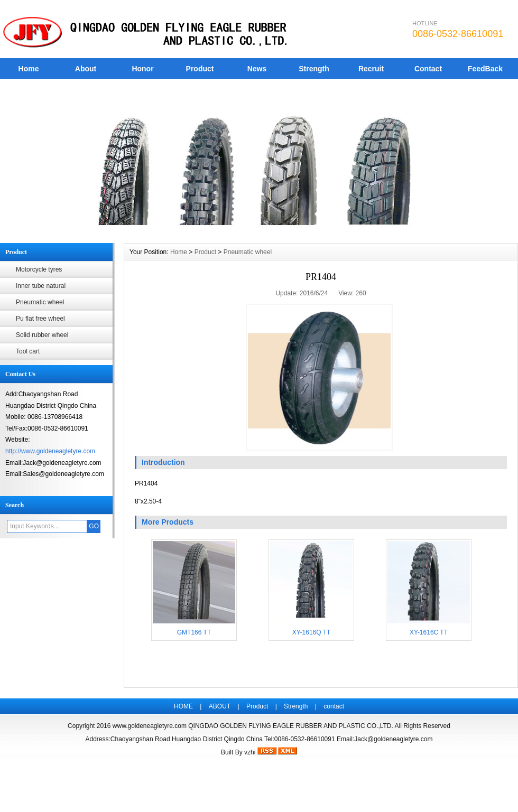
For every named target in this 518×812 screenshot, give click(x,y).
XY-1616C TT (429, 632)
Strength (314, 69)
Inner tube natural (41, 286)
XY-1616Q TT (312, 632)
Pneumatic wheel (40, 302)
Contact (428, 69)
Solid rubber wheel (42, 335)
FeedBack (485, 69)
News (257, 69)
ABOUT (220, 706)
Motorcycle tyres (39, 269)
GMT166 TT (194, 632)
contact (334, 706)
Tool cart (28, 351)
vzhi (250, 752)
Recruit (371, 69)
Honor (142, 69)
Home (29, 69)
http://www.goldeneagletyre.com (50, 451)
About (86, 69)
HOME (183, 706)
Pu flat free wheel (40, 319)
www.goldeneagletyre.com (150, 726)
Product (200, 69)
